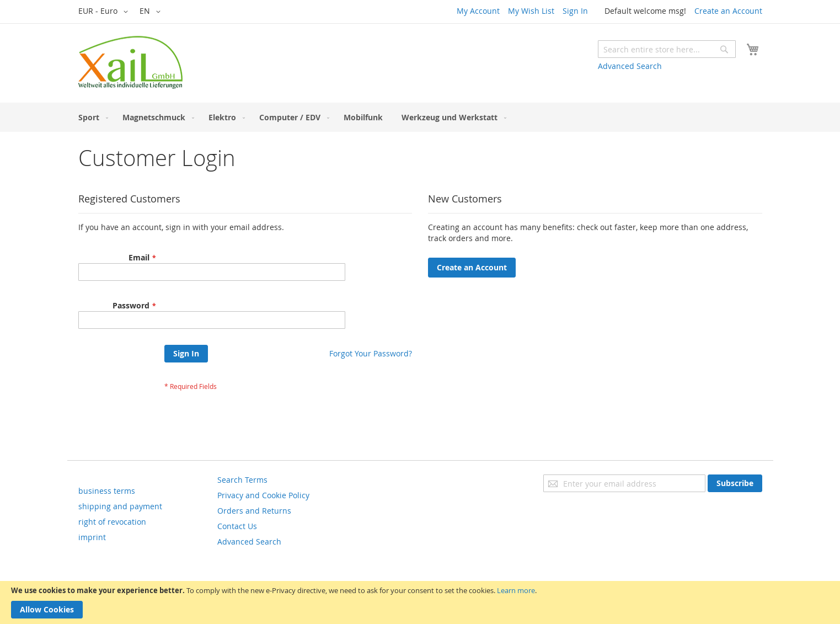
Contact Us (237, 526)
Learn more (516, 590)
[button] (105, 12)
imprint (92, 537)
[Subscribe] (735, 483)
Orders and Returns (254, 511)
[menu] (420, 117)
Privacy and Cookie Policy (263, 495)
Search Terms (242, 480)
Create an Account (728, 11)
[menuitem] (91, 117)
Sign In (575, 11)
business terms (107, 491)
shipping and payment (120, 506)
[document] (420, 602)
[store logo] (130, 62)
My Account (478, 11)
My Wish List (531, 11)
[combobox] (667, 49)
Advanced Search (630, 66)
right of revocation (112, 522)
